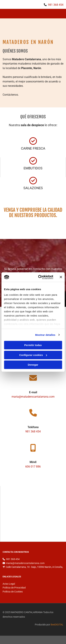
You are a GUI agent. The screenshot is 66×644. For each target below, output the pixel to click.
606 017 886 (33, 467)
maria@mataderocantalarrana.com (33, 397)
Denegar (33, 365)
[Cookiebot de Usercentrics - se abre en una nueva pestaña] (40, 277)
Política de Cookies (13, 592)
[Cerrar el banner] (61, 277)
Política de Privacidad (14, 588)
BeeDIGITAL (57, 625)
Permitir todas (33, 345)
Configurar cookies (33, 355)
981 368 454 (56, 5)
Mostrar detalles (45, 335)
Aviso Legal (9, 584)
